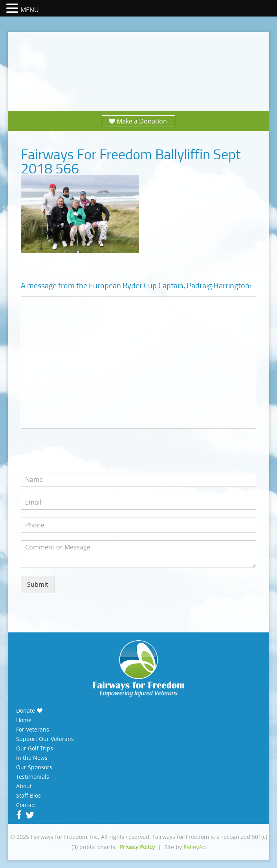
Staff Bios (28, 796)
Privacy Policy (137, 847)
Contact (26, 805)
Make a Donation (142, 121)
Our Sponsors (34, 767)
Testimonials (33, 777)
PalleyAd (195, 847)
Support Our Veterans (45, 739)
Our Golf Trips (35, 748)
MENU (30, 10)
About (24, 786)
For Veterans (33, 730)
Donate (26, 711)
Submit (38, 584)
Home (24, 720)
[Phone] (138, 525)
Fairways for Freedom (139, 64)
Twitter (29, 815)
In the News (32, 758)
